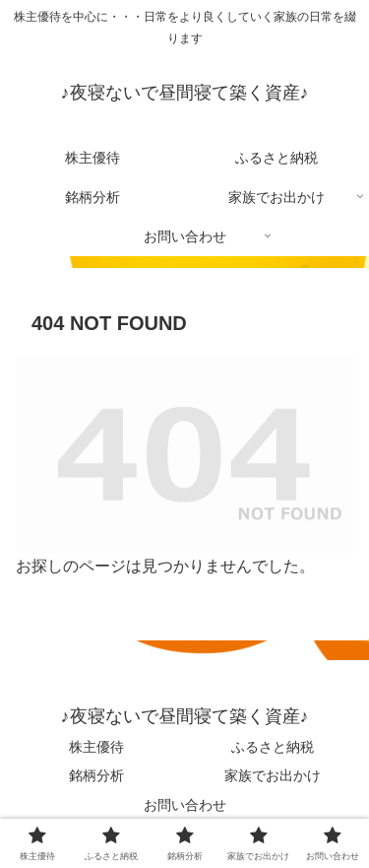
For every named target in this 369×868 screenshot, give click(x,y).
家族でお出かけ (273, 775)
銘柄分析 (96, 775)
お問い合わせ (185, 805)
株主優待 (96, 747)
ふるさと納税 (273, 747)
